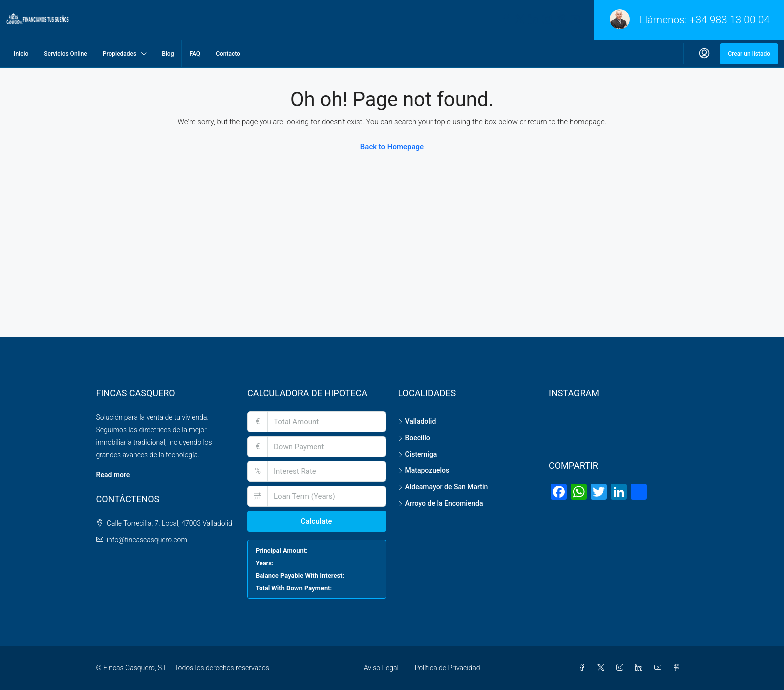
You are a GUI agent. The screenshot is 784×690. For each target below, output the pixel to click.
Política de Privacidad (447, 668)
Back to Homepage (392, 147)
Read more (113, 475)
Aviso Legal (381, 668)
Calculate (317, 521)
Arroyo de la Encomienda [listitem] (441, 503)
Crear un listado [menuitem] (749, 54)
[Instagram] (622, 668)
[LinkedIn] (641, 668)
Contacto (228, 54)
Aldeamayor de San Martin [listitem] (443, 487)
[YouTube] (660, 668)
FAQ (195, 54)
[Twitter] (603, 668)
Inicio (21, 54)
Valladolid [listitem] (417, 421)
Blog (168, 54)
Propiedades (120, 54)
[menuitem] (704, 54)
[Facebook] (584, 668)
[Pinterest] (679, 668)
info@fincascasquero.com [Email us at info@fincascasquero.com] (147, 540)
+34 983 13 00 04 (730, 20)
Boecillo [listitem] (414, 438)
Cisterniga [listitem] (418, 454)
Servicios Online (66, 54)
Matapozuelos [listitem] (424, 470)
